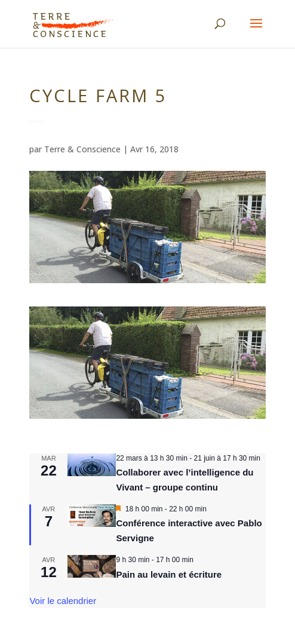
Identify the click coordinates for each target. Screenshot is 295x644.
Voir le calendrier (63, 601)
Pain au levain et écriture (169, 574)
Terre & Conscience (82, 149)
